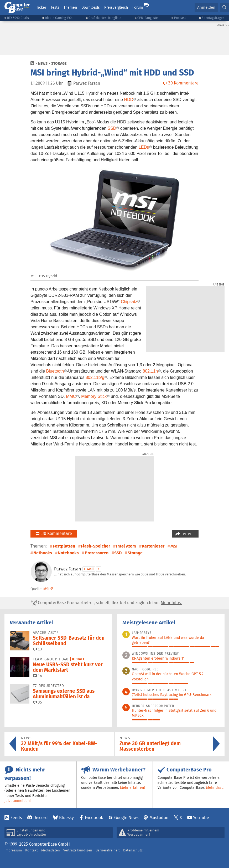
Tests (55, 7)
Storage (59, 63)
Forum (138, 7)
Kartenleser (153, 546)
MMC (71, 396)
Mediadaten (51, 850)
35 (38, 702)
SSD (112, 128)
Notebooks (68, 553)
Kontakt (32, 850)
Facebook (94, 818)
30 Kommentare (54, 533)
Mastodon (159, 818)
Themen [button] (70, 7)
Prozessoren (97, 553)
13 (38, 649)
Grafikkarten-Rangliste (105, 18)
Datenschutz (133, 850)
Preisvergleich (116, 7)
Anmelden (206, 7)
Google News (126, 818)
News (43, 63)
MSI (174, 546)
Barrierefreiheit (108, 850)
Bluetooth (55, 371)
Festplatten (64, 546)
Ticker (41, 7)
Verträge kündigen (78, 850)
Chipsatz (129, 302)
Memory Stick (94, 396)
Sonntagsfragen (213, 18)
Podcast (180, 18)
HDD (129, 100)
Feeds (16, 818)
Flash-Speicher (95, 546)
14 (38, 676)
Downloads (91, 7)
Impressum (13, 850)
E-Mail (89, 569)
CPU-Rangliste (148, 18)
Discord (41, 818)
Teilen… (188, 534)
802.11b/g (95, 377)
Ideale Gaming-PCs (59, 18)
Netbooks (43, 553)
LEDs (144, 147)
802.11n (150, 371)
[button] (224, 7)
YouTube (201, 818)
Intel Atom (126, 546)
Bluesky (66, 818)
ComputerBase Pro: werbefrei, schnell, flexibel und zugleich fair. (107, 603)
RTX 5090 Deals (18, 18)
